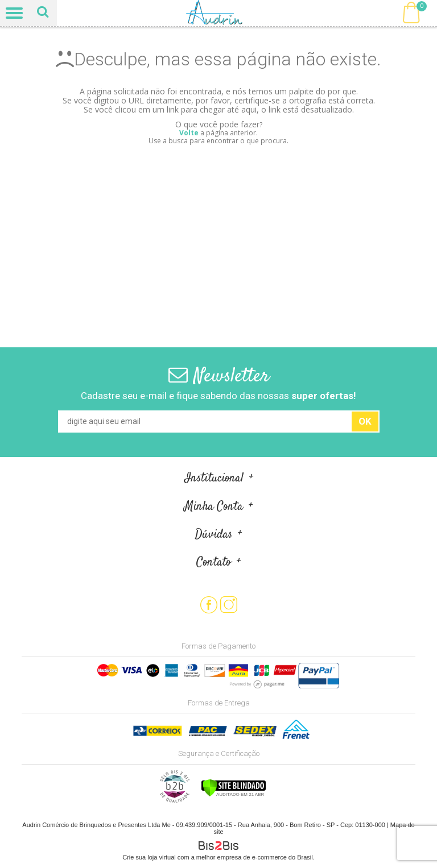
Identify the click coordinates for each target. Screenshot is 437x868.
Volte (189, 133)
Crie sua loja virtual (149, 857)
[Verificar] (234, 795)
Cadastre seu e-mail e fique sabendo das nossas (218, 396)
